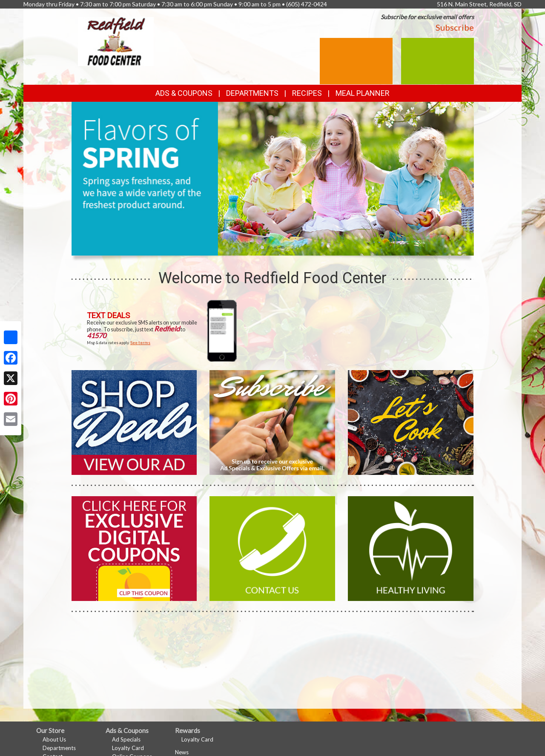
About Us (54, 739)
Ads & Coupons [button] (184, 93)
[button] (262, 247)
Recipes (307, 93)
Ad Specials (126, 739)
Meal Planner (363, 93)
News (182, 752)
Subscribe (455, 27)
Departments (59, 748)
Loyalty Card (128, 748)
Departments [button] (252, 93)
